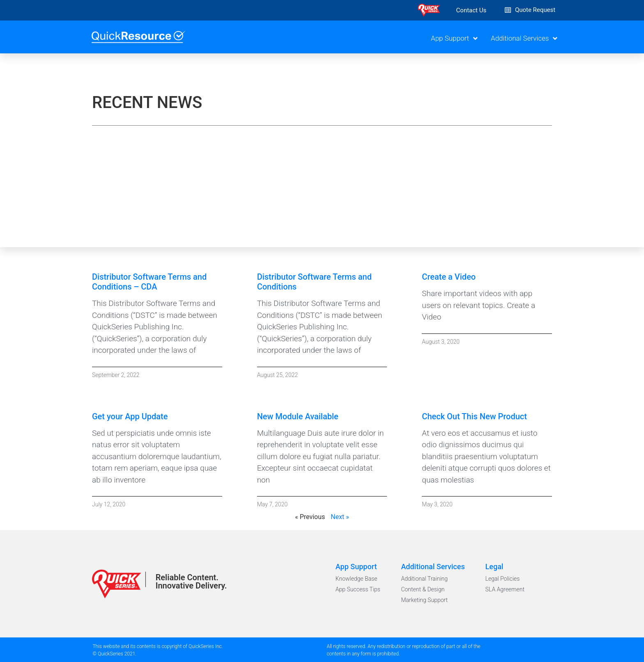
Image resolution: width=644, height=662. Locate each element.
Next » (340, 517)
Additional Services (524, 38)
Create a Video (449, 277)
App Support (454, 38)
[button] (471, 10)
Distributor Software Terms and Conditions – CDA (149, 282)
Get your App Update (130, 416)
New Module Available (298, 416)
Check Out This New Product (474, 416)
